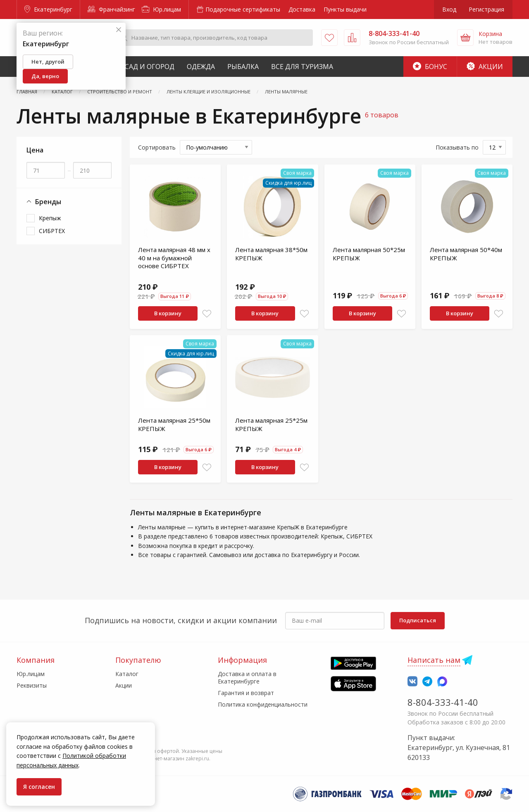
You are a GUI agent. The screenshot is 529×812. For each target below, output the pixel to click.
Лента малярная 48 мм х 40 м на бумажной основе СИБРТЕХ (174, 258)
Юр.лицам (161, 9)
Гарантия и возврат (246, 693)
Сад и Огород (150, 67)
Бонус (430, 67)
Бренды (44, 202)
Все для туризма (302, 67)
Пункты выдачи (345, 9)
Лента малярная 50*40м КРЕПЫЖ (466, 254)
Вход (449, 9)
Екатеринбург (48, 9)
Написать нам (434, 660)
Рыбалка (243, 67)
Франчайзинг (111, 9)
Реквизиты (32, 685)
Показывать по (457, 147)
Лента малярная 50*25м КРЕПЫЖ (369, 254)
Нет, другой (48, 62)
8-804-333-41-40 (443, 702)
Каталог (127, 674)
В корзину (168, 313)
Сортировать (157, 147)
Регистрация (486, 9)
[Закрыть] (119, 30)
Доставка (302, 9)
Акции (485, 67)
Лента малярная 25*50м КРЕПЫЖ (174, 424)
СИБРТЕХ (52, 231)
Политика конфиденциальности (263, 704)
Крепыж (50, 218)
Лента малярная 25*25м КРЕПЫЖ (271, 424)
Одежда (201, 67)
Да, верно (45, 76)
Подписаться (418, 620)
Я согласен (39, 787)
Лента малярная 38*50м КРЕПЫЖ (271, 254)
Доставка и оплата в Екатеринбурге (247, 677)
